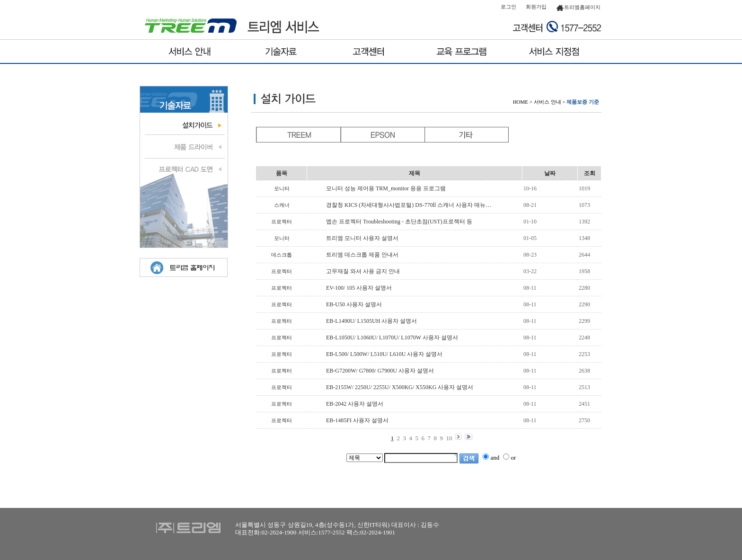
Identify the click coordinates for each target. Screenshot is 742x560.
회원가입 (536, 7)
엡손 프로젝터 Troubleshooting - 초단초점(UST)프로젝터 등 (399, 222)
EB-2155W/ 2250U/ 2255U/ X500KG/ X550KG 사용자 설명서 (400, 387)
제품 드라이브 (184, 147)
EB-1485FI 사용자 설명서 (357, 420)
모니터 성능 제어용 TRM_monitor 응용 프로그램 (386, 188)
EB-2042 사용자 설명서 (355, 404)
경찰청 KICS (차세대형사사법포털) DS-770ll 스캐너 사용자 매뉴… (409, 205)
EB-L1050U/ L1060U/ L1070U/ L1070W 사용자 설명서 (392, 338)
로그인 (508, 7)
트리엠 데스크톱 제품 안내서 (362, 255)
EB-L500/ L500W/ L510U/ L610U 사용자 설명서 (384, 354)
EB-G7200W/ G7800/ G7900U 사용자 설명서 (380, 371)
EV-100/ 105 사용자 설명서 (359, 288)
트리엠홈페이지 (578, 7)
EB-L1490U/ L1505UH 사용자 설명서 (371, 321)
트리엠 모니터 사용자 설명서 (362, 238)
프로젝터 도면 (184, 168)
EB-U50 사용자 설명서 (354, 304)
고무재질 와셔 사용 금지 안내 (363, 271)
